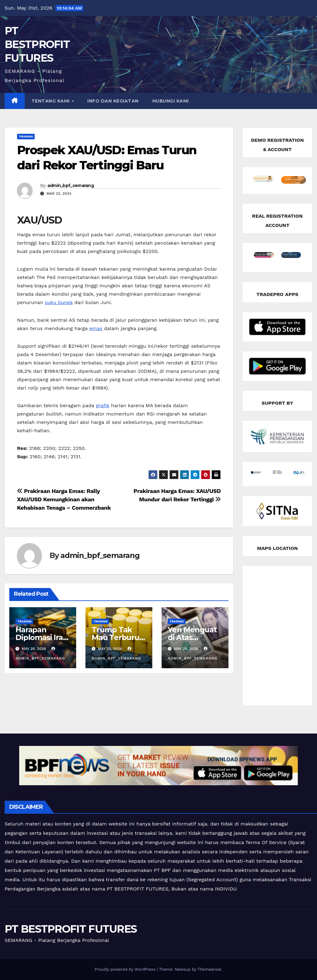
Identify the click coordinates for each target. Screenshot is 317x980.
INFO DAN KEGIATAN (113, 101)
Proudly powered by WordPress (126, 969)
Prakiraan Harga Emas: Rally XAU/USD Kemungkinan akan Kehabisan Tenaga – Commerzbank (64, 499)
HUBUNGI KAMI (171, 101)
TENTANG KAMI (51, 101)
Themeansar (209, 969)
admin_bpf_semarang (71, 185)
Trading (26, 136)
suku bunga (59, 302)
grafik (103, 405)
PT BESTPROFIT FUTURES (37, 44)
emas (96, 328)
